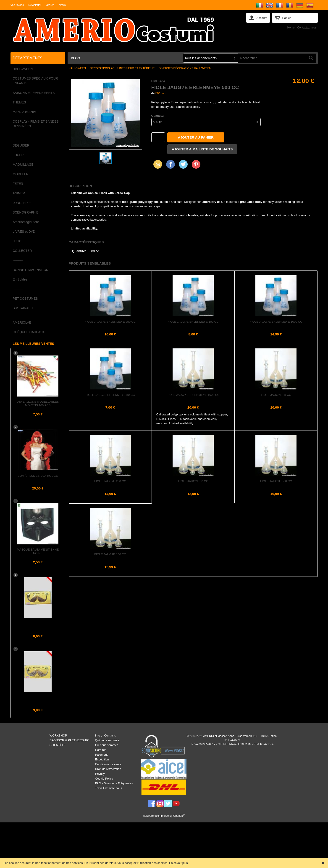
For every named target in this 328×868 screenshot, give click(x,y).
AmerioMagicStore (26, 222)
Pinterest (196, 164)
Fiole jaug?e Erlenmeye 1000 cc (276, 322)
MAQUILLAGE (23, 165)
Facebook (171, 164)
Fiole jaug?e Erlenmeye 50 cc (110, 395)
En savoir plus (178, 863)
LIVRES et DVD (24, 232)
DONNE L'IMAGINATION (31, 270)
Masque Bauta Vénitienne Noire (38, 551)
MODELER (21, 174)
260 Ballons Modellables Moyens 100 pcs (38, 403)
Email (156, 164)
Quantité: (158, 116)
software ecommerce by (164, 816)
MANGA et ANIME (26, 112)
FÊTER (18, 184)
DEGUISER (21, 145)
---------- (18, 136)
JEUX (17, 241)
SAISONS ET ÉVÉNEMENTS (34, 93)
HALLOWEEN (23, 69)
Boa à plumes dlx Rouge (38, 476)
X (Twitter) (183, 166)
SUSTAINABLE (24, 308)
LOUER (18, 155)
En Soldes (20, 279)
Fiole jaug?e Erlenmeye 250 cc (110, 322)
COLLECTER (22, 251)
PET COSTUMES (25, 299)
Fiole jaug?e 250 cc (110, 481)
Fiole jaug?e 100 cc (110, 554)
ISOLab (160, 93)
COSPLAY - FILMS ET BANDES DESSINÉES (36, 124)
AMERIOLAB (22, 322)
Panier (287, 18)
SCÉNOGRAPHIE (26, 212)
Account (262, 18)
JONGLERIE (22, 203)
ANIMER (19, 193)
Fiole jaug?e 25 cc (276, 395)
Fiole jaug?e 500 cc (276, 481)
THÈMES (19, 102)
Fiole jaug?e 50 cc (193, 481)
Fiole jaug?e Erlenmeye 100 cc (193, 322)
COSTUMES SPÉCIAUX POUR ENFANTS (35, 81)
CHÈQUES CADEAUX (29, 332)
